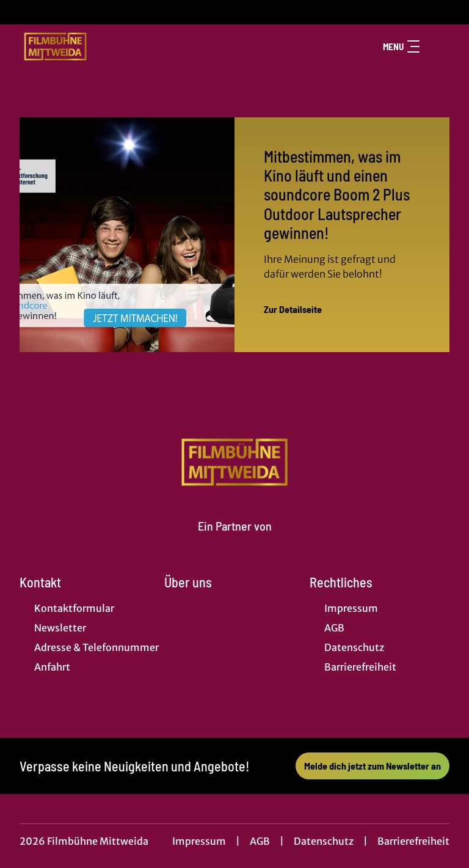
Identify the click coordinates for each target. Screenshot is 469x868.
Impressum (199, 841)
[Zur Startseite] (105, 46)
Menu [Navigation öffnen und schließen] (401, 46)
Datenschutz (324, 841)
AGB (260, 841)
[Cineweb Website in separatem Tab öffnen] (235, 540)
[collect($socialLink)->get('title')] (22, 12)
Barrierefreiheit (413, 841)
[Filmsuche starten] (437, 46)
